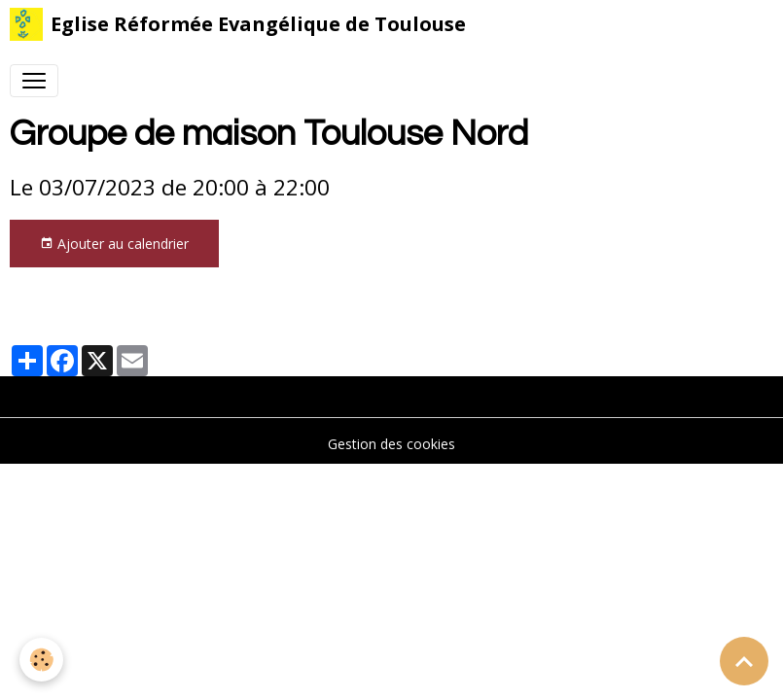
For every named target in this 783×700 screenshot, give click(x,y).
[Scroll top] (744, 661)
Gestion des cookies (391, 444)
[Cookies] (41, 660)
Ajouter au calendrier (114, 244)
